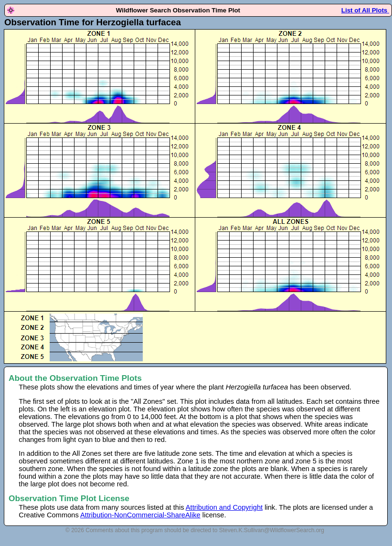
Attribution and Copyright (224, 507)
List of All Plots (365, 10)
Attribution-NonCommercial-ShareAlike (140, 515)
